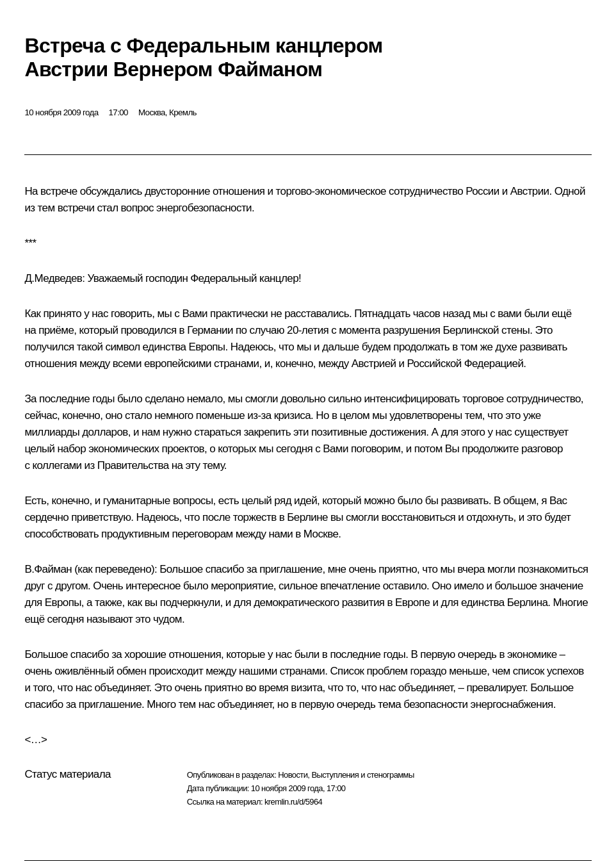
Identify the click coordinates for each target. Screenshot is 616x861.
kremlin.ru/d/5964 (293, 802)
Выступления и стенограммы (362, 775)
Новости (293, 775)
